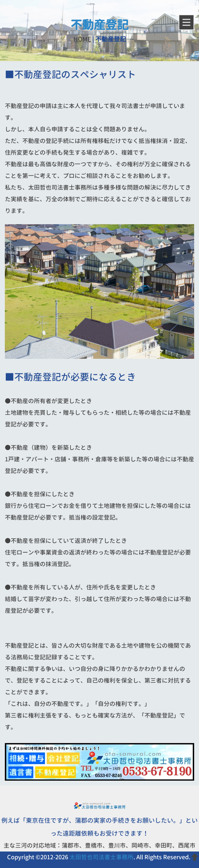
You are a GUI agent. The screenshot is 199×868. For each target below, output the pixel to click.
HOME (82, 39)
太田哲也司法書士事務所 (101, 857)
